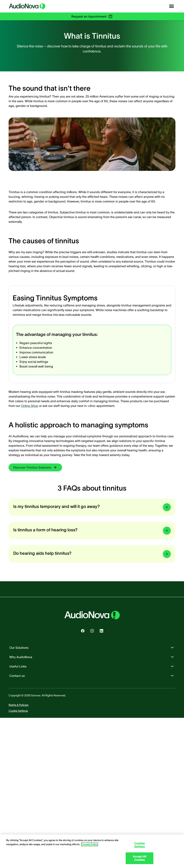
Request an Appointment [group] (92, 16)
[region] (92, 851)
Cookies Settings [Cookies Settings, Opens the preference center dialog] (140, 845)
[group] (35, 467)
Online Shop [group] (30, 406)
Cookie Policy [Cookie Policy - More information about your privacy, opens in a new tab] (90, 844)
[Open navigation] (172, 6)
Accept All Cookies (140, 858)
